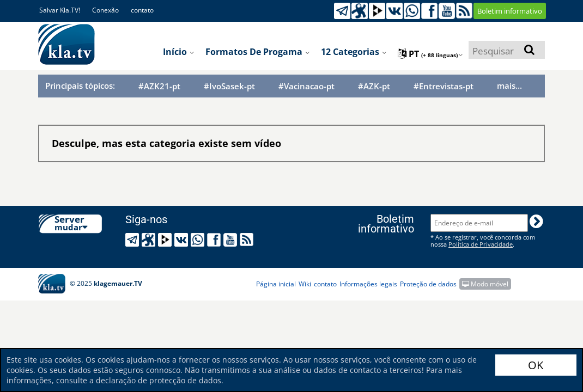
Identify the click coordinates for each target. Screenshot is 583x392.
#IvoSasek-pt (229, 86)
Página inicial (276, 284)
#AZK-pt (374, 86)
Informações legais (368, 284)
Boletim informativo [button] (510, 11)
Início (179, 52)
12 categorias (354, 52)
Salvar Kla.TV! (60, 10)
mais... (509, 85)
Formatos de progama (258, 52)
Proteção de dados (428, 284)
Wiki (305, 284)
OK (536, 365)
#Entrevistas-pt (444, 86)
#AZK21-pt (159, 86)
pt (430, 54)
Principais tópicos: (80, 85)
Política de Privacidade (481, 244)
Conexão (105, 10)
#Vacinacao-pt (306, 86)
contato (142, 10)
